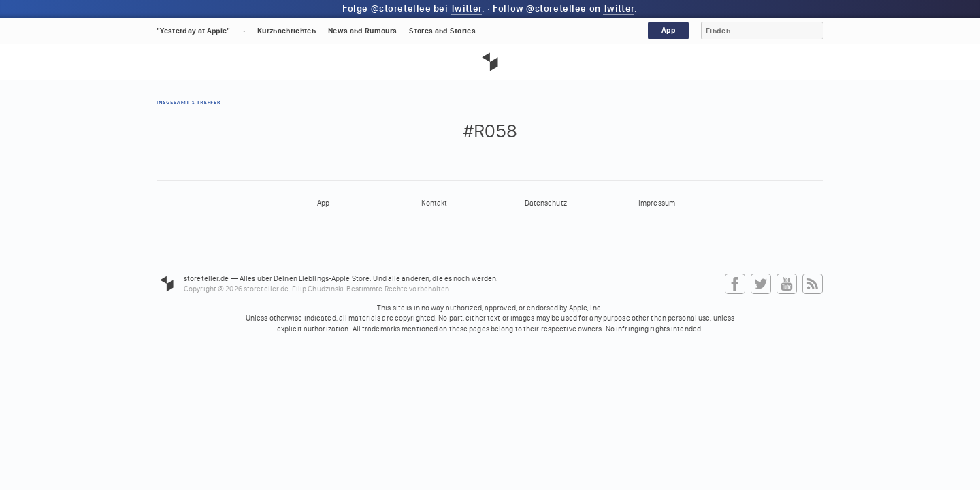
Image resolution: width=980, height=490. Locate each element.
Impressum (657, 203)
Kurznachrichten (287, 31)
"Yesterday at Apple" (194, 31)
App (668, 30)
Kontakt (434, 203)
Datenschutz (546, 203)
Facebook (735, 284)
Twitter (466, 9)
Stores (442, 31)
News (362, 31)
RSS (813, 284)
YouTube (787, 284)
